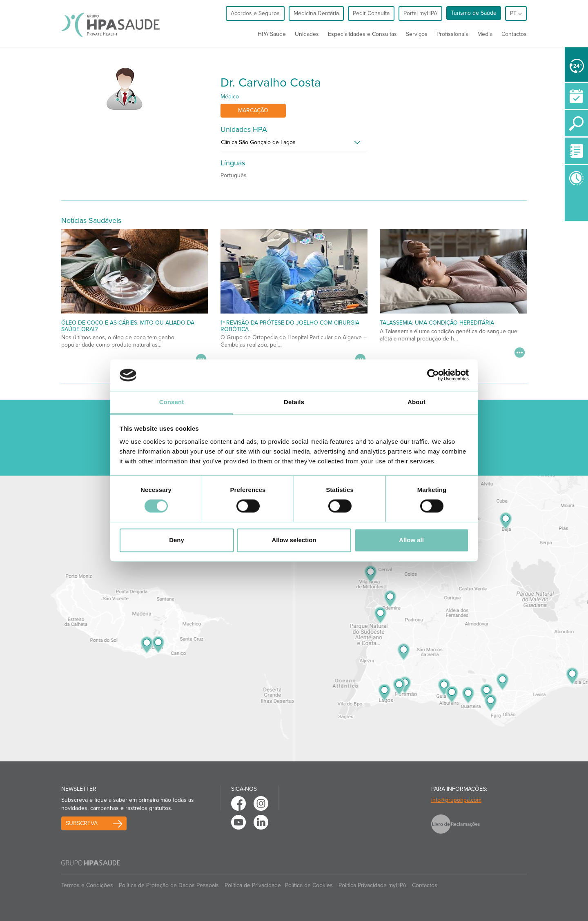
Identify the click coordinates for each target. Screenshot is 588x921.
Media (485, 34)
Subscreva (82, 823)
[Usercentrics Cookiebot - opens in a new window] (433, 375)
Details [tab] (294, 402)
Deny (177, 540)
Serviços (417, 34)
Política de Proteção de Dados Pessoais (169, 885)
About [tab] (416, 402)
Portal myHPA (420, 13)
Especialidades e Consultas (362, 34)
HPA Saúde (272, 34)
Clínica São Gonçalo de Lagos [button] (258, 142)
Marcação (253, 110)
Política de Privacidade (253, 885)
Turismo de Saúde (474, 13)
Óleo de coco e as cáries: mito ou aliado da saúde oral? (128, 326)
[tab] (294, 145)
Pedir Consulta (371, 13)
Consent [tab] (172, 402)
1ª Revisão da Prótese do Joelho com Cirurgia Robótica (290, 326)
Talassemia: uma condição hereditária (437, 323)
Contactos (514, 34)
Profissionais (452, 34)
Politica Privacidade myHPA (372, 885)
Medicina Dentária (316, 13)
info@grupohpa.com (456, 800)
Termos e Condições (87, 885)
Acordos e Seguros (255, 13)
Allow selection (294, 540)
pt (516, 13)
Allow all (411, 540)
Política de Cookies (309, 885)
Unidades (307, 34)
